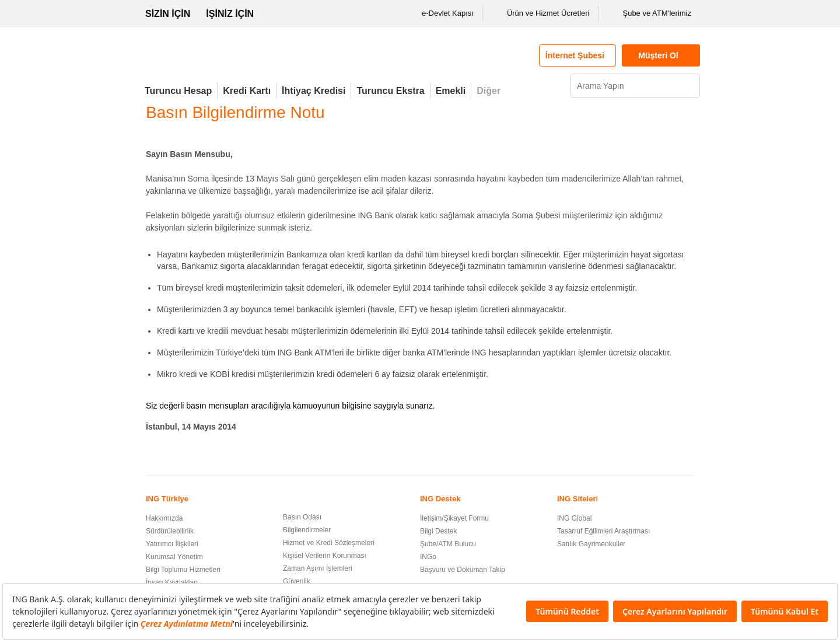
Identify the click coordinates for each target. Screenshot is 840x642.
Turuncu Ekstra (390, 91)
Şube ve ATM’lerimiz (649, 13)
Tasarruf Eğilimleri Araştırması (603, 531)
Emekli (451, 91)
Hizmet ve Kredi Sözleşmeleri (329, 543)
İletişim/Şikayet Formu (454, 518)
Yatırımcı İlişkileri (172, 544)
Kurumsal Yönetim (174, 557)
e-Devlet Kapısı (440, 13)
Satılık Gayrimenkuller (591, 544)
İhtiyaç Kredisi (314, 91)
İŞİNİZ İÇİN (230, 14)
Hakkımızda (164, 518)
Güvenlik (297, 581)
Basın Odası (302, 517)
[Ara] (689, 86)
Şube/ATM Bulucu (448, 544)
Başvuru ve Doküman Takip (463, 570)
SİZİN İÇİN (168, 14)
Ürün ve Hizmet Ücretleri (541, 13)
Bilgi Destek (438, 531)
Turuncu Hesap (178, 91)
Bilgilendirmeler (307, 530)
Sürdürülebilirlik (170, 531)
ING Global (574, 518)
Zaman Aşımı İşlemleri (318, 568)
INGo (428, 557)
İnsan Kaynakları (172, 582)
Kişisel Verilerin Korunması (325, 556)
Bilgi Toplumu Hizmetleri (183, 570)
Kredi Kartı (247, 91)
